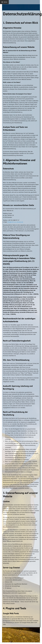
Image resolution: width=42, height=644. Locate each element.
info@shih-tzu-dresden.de (15, 222)
